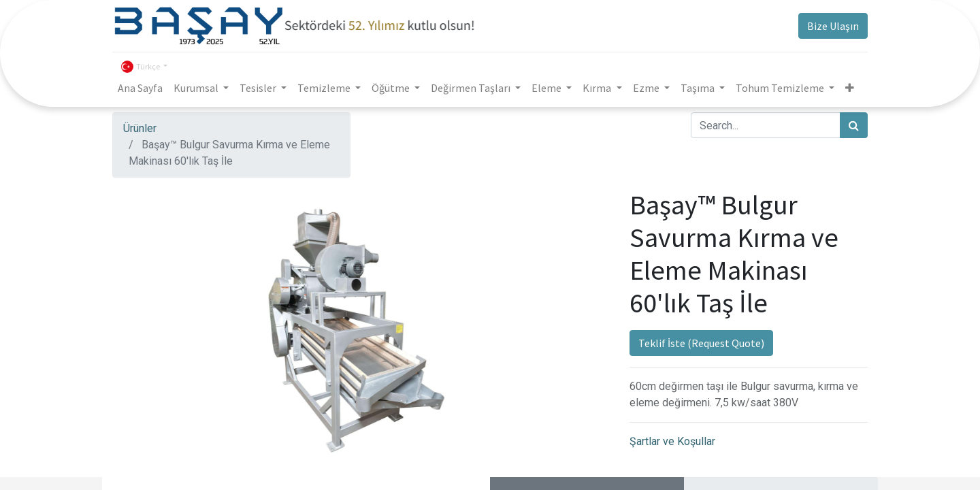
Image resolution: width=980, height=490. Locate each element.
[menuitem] (140, 88)
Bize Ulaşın (833, 26)
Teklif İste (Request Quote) (701, 343)
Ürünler (140, 128)
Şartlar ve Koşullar (672, 441)
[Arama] (854, 125)
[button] (850, 88)
